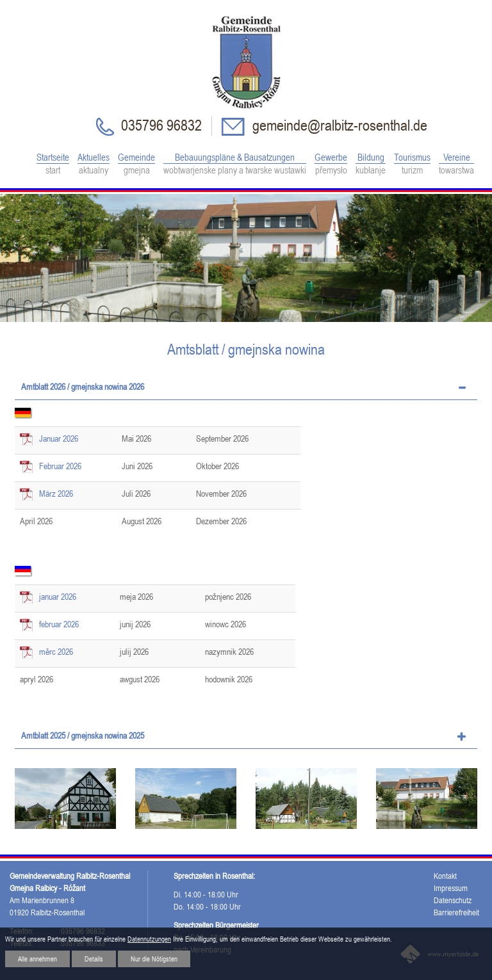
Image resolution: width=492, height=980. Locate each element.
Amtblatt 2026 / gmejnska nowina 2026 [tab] (83, 387)
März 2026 (56, 494)
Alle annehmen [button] (37, 959)
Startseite (53, 164)
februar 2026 (59, 624)
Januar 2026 (59, 438)
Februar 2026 (60, 466)
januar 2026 (58, 597)
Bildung (371, 164)
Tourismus (412, 164)
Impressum (451, 888)
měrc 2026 (56, 652)
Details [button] (94, 959)
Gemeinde (136, 164)
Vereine (456, 164)
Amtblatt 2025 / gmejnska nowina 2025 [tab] (83, 735)
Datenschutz (453, 900)
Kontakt (445, 876)
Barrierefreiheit (456, 912)
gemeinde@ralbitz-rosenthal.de (338, 125)
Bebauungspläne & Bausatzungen (235, 164)
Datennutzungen (149, 939)
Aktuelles (94, 164)
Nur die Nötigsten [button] (154, 959)
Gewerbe (331, 164)
